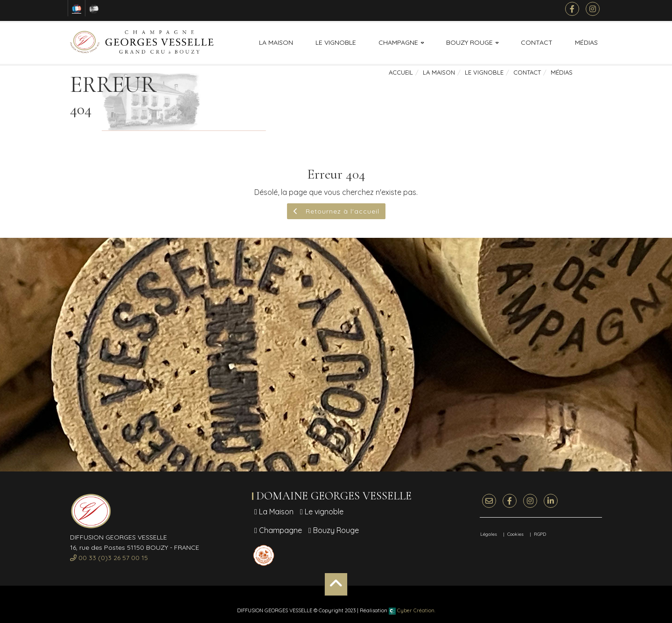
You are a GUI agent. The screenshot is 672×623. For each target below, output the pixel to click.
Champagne (398, 42)
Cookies (515, 534)
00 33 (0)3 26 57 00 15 (109, 558)
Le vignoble (336, 42)
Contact (537, 42)
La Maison (276, 42)
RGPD (540, 534)
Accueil (401, 72)
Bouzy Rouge (469, 42)
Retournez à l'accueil (336, 211)
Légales (489, 534)
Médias (586, 42)
